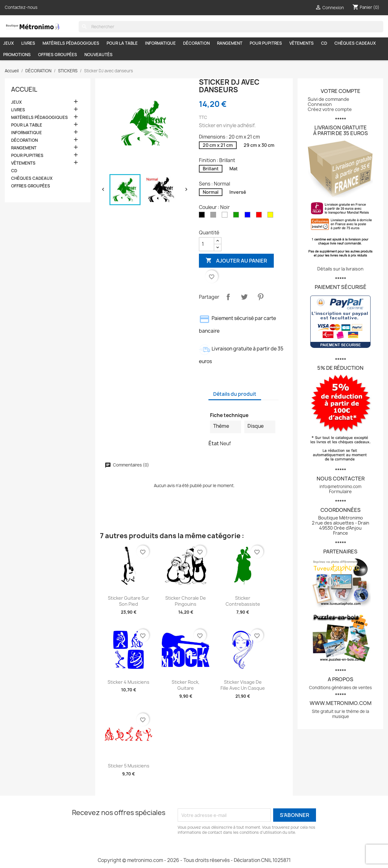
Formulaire (340, 491)
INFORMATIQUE (160, 43)
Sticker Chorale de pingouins (186, 601)
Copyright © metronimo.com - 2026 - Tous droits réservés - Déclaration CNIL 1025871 (194, 860)
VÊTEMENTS (302, 43)
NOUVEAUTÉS (99, 55)
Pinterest (260, 297)
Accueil (24, 89)
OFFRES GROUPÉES (58, 55)
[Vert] (237, 216)
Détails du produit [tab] (235, 394)
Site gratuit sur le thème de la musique (340, 714)
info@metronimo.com (340, 486)
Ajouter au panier (236, 261)
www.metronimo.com (341, 703)
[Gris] (214, 216)
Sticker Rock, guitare (186, 685)
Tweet (244, 297)
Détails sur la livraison (340, 269)
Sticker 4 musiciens (128, 682)
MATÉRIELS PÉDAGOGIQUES (71, 43)
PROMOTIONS (17, 55)
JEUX (9, 43)
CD (324, 43)
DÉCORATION (196, 43)
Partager (228, 297)
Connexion (320, 104)
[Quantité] (207, 244)
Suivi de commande (329, 99)
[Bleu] (249, 216)
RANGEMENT (230, 43)
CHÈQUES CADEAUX (355, 43)
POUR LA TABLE (122, 43)
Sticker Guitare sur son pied (128, 601)
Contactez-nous (21, 7)
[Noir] (203, 216)
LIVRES (28, 43)
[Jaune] (272, 216)
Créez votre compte (330, 109)
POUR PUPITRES (266, 43)
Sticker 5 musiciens (129, 766)
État (214, 443)
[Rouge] (260, 216)
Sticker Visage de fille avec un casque (243, 685)
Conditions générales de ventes (340, 688)
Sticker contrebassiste (243, 601)
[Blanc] (226, 216)
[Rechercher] (231, 27)
